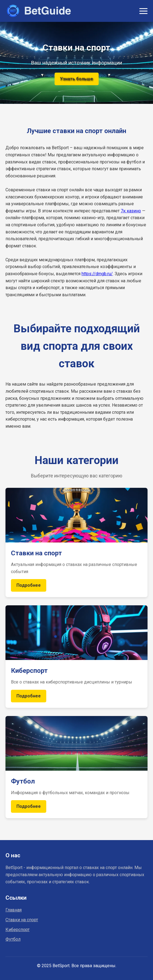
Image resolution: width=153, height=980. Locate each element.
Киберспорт (18, 930)
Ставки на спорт (22, 920)
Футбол (13, 939)
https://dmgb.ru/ (97, 274)
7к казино (131, 211)
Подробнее (29, 585)
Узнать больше (76, 79)
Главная (14, 910)
